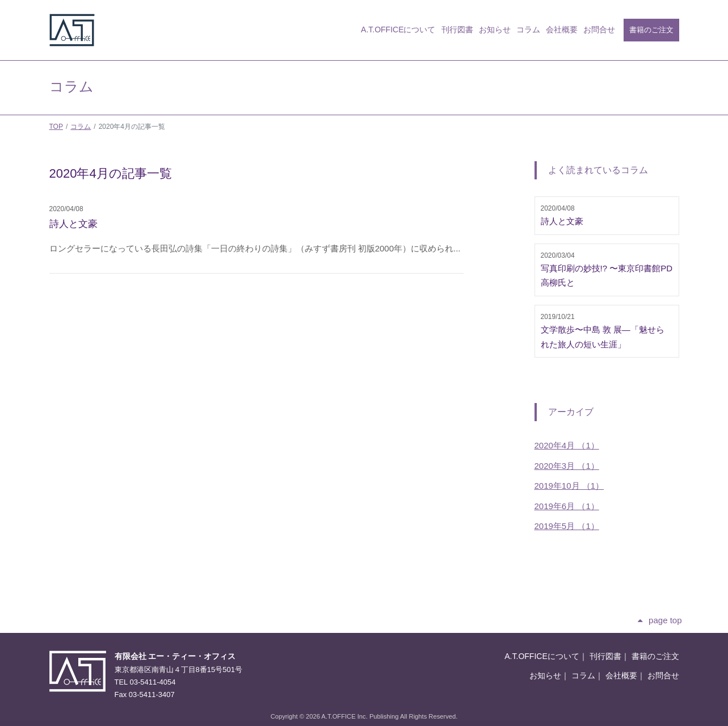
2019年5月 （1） (567, 526)
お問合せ (599, 30)
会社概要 (562, 30)
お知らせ (495, 30)
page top (665, 620)
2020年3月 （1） (567, 466)
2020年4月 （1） (567, 445)
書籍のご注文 (651, 30)
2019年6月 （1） (567, 506)
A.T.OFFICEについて (398, 30)
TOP (56, 127)
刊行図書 (457, 30)
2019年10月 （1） (569, 486)
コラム (528, 30)
